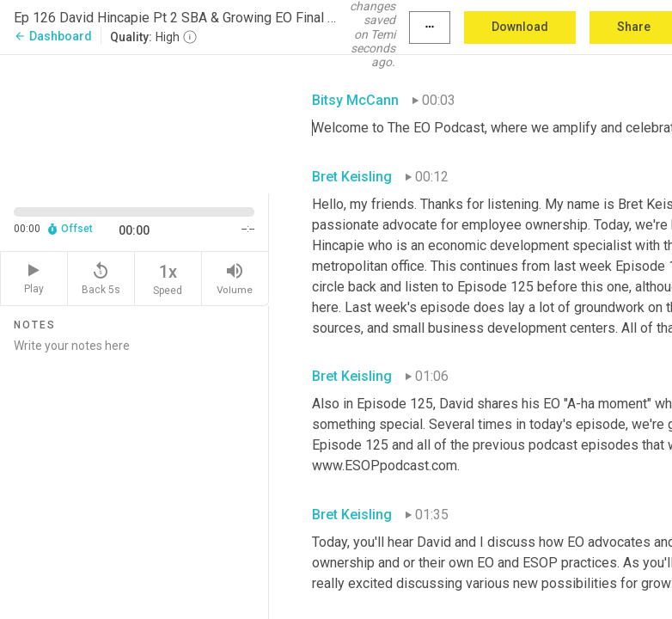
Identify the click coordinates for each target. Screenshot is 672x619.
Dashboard (53, 36)
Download (520, 27)
